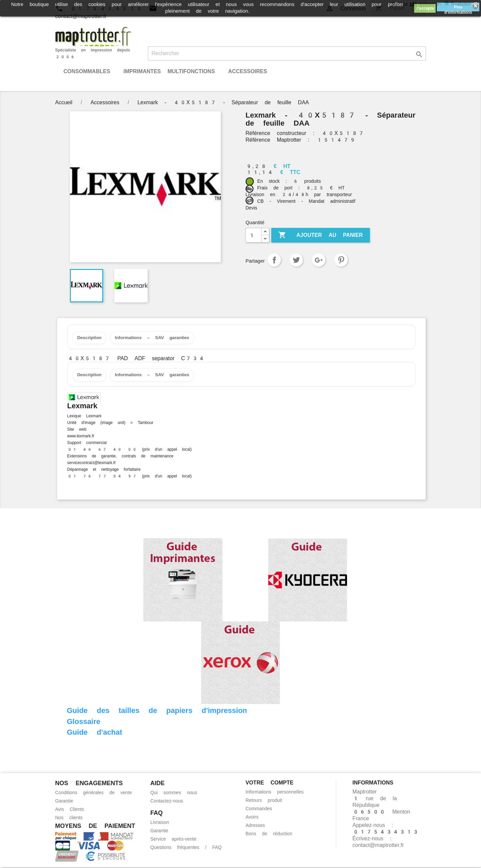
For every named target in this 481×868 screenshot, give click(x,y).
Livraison (160, 823)
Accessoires (248, 71)
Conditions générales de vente (94, 793)
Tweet (296, 260)
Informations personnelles (275, 793)
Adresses (255, 826)
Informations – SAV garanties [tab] (157, 338)
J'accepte (425, 8)
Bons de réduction (269, 835)
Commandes (259, 810)
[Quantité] (254, 235)
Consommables (87, 71)
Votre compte (269, 784)
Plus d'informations (458, 8)
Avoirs (252, 818)
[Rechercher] (287, 53)
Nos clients (69, 819)
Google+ (319, 260)
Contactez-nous (167, 802)
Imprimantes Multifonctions (169, 71)
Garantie (64, 802)
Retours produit (264, 801)
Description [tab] (91, 338)
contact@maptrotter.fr (378, 846)
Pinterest (341, 260)
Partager (274, 260)
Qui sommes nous (174, 793)
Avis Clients (69, 810)
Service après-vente (173, 840)
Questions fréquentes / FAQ (186, 848)
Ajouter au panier (320, 235)
